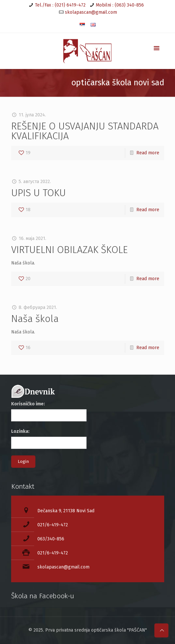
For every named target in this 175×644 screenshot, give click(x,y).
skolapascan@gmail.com (91, 12)
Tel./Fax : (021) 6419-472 (60, 5)
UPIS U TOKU (39, 193)
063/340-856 (51, 539)
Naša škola (35, 319)
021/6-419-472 (53, 525)
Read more (148, 153)
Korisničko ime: (28, 404)
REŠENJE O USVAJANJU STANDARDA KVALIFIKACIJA (85, 131)
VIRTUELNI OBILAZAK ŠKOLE (69, 250)
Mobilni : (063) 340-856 (120, 5)
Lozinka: (20, 431)
